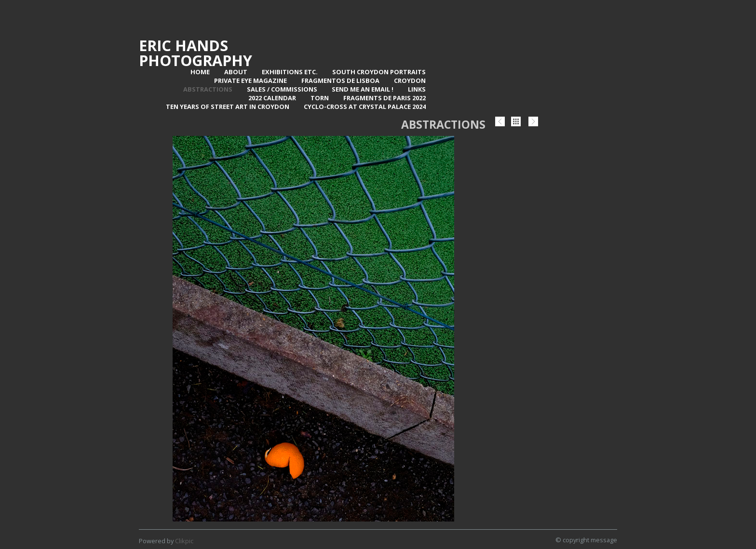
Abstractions (208, 89)
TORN (320, 98)
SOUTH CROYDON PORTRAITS (379, 72)
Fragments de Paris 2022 (385, 98)
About (236, 72)
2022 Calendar (272, 98)
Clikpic (184, 541)
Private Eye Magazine (250, 80)
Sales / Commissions (282, 89)
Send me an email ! (363, 89)
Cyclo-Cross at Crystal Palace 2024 (365, 107)
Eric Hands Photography (196, 53)
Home (200, 72)
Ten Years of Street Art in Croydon (228, 107)
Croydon (410, 80)
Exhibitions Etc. (290, 72)
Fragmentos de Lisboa (340, 80)
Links (417, 89)
